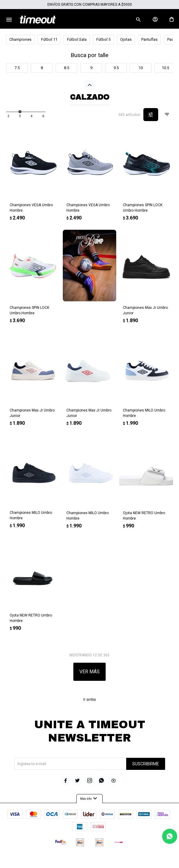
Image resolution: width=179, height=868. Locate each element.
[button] (138, 20)
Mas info (90, 799)
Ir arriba (89, 700)
